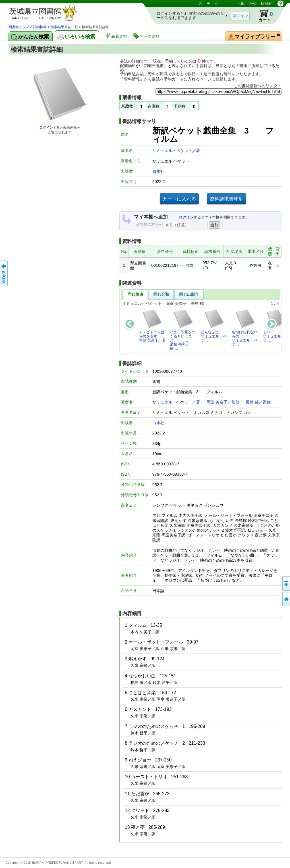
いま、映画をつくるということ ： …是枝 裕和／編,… (183, 330)
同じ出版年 (189, 294)
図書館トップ (19, 27)
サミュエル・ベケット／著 (176, 151)
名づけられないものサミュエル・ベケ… (245, 328)
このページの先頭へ (286, 584)
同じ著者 (135, 294)
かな (253, 3)
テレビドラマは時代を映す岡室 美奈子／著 (152, 326)
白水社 (158, 171)
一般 (241, 3)
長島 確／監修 (258, 402)
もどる (4, 273)
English (267, 3)
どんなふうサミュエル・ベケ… (214, 326)
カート (263, 15)
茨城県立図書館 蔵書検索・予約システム (68, 12)
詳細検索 (40, 27)
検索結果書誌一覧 (64, 27)
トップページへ (286, 599)
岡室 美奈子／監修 (223, 402)
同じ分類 (161, 294)
